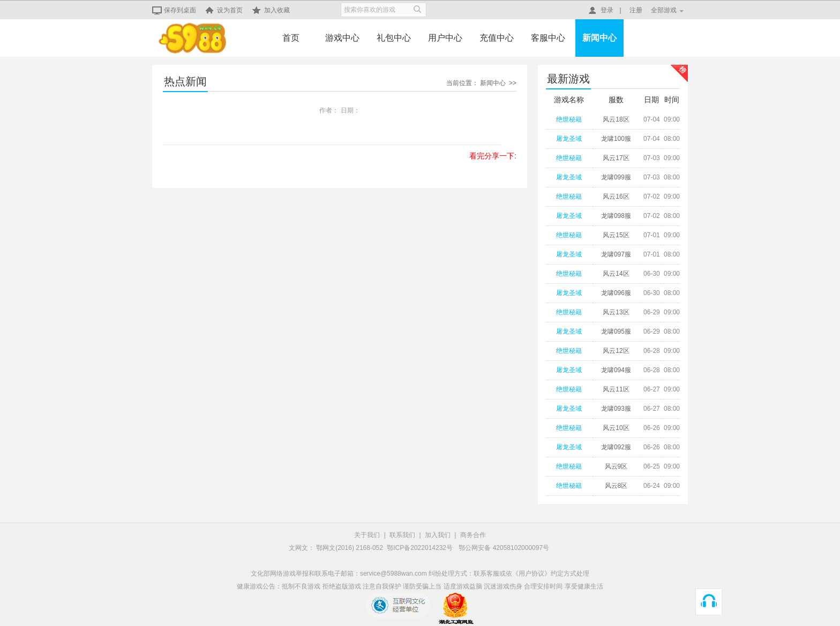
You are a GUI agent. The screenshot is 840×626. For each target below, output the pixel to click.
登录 (601, 10)
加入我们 (438, 535)
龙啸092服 (616, 447)
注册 (636, 10)
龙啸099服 (616, 177)
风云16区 (616, 197)
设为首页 (224, 10)
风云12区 (616, 351)
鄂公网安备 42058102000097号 (504, 548)
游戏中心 (342, 38)
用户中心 (445, 38)
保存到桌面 (174, 10)
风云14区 (616, 274)
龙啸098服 (616, 216)
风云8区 (616, 486)
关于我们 (367, 535)
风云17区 (616, 158)
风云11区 (616, 389)
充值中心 (497, 38)
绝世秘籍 (569, 119)
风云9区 (616, 466)
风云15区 (616, 235)
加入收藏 (271, 10)
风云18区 (616, 119)
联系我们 (402, 535)
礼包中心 (394, 38)
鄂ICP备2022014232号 (421, 548)
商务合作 (473, 535)
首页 (291, 38)
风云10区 (616, 428)
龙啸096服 (616, 293)
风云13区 (616, 312)
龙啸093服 (616, 409)
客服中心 (548, 38)
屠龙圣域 (569, 139)
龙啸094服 (616, 370)
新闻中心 (599, 38)
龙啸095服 (616, 331)
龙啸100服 (616, 139)
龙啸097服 (616, 254)
